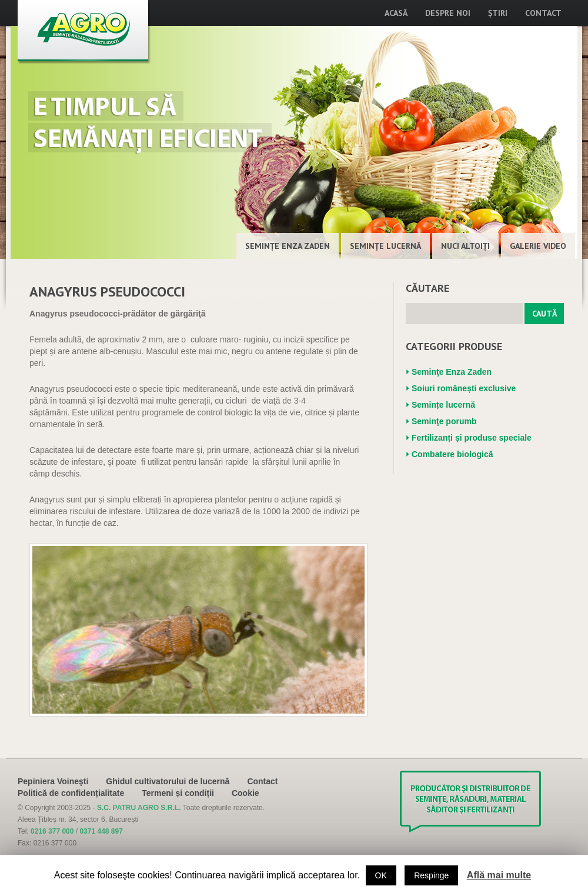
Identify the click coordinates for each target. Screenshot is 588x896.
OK (381, 875)
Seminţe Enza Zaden (288, 246)
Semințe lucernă (385, 246)
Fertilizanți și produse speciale (472, 438)
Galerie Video (538, 246)
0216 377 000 (52, 831)
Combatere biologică (452, 454)
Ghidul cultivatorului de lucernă (168, 781)
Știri (498, 13)
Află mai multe (499, 875)
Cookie (245, 793)
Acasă (396, 13)
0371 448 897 (101, 831)
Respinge (431, 875)
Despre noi (448, 13)
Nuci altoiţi (465, 246)
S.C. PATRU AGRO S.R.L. (140, 808)
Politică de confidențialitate (71, 793)
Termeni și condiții (178, 793)
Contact (543, 13)
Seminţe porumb (444, 421)
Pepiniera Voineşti (53, 781)
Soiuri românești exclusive (464, 388)
